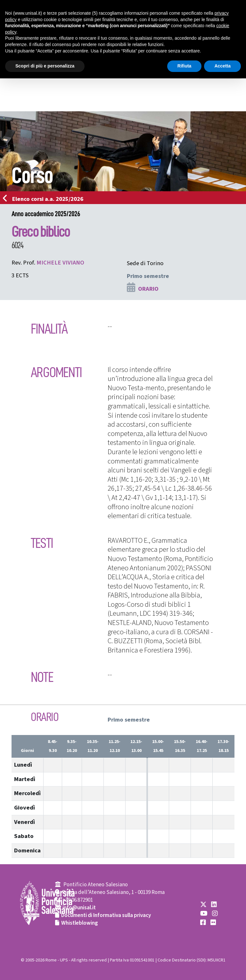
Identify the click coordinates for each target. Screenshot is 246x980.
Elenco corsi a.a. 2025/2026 (45, 199)
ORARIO (148, 289)
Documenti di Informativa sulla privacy (106, 915)
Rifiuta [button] (184, 66)
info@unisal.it (79, 908)
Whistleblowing (80, 923)
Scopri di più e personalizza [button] (45, 66)
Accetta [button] (222, 66)
